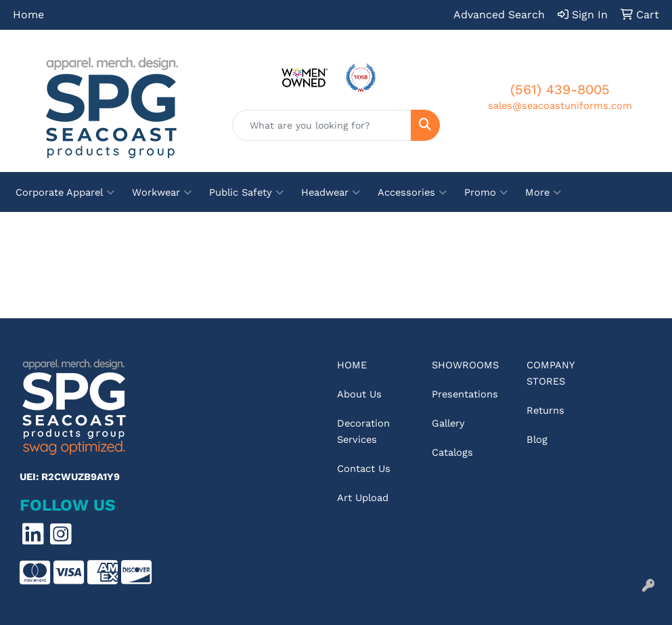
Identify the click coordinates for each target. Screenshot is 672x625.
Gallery (448, 423)
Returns (545, 410)
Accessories (412, 192)
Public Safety (246, 192)
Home (28, 15)
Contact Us (364, 469)
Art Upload (363, 498)
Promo (486, 192)
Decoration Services (363, 431)
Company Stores (550, 373)
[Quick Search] (322, 125)
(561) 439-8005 (560, 89)
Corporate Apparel (65, 192)
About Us (359, 394)
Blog (537, 439)
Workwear (162, 192)
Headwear (331, 192)
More (543, 192)
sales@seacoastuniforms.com (560, 106)
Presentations (465, 394)
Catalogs (452, 452)
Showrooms (465, 365)
